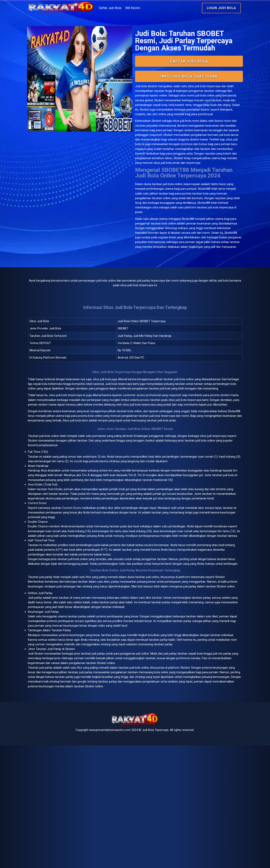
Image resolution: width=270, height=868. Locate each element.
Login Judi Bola (208, 8)
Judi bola (142, 106)
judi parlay (59, 678)
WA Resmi (153, 8)
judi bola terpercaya (84, 461)
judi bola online (174, 228)
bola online (65, 513)
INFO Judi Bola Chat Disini (182, 96)
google (211, 796)
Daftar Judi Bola (130, 8)
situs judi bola (185, 147)
